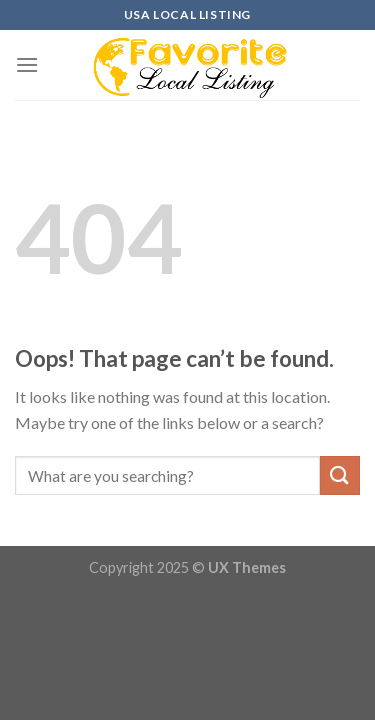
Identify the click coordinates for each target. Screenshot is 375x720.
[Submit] (340, 475)
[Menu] (27, 64)
